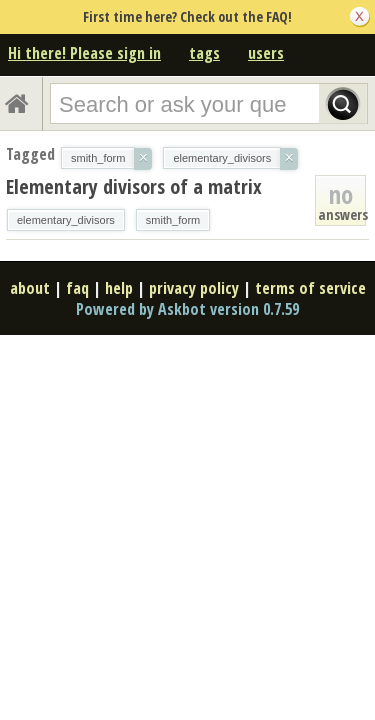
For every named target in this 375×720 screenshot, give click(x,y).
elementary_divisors (66, 220)
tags (204, 53)
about (30, 288)
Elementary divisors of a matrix (134, 186)
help (119, 288)
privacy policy (194, 288)
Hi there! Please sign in (84, 53)
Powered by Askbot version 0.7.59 (187, 309)
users (266, 53)
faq (77, 288)
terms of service (310, 288)
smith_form (173, 220)
